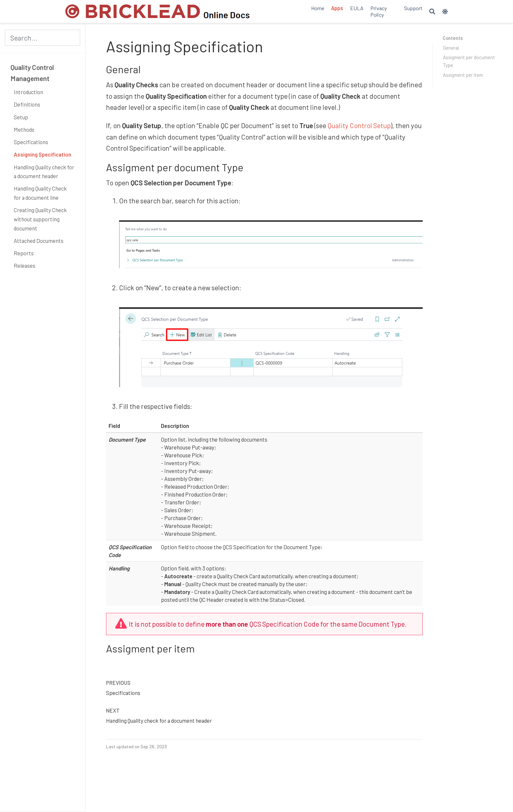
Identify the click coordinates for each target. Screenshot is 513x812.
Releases (25, 265)
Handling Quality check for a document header (44, 172)
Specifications (31, 142)
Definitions (27, 104)
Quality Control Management (32, 73)
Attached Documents (39, 241)
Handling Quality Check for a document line (40, 193)
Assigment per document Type (469, 61)
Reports (24, 253)
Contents (453, 38)
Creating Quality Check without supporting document (40, 219)
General (451, 48)
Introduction (28, 92)
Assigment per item (463, 75)
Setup (21, 117)
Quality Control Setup (359, 125)
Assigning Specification (43, 154)
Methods (24, 129)
